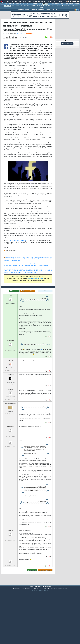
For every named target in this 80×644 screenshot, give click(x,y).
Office (66, 4)
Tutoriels (14, 1)
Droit (56, 1)
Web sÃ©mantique (66, 6)
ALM (31, 4)
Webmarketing (75, 6)
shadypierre (10, 363)
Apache (17, 6)
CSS (25, 6)
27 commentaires (29, 41)
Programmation (56, 4)
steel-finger (10, 398)
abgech (10, 553)
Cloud (24, 4)
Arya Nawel (10, 449)
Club (60, 1)
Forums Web (21, 10)
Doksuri (10, 383)
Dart (28, 6)
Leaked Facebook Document (17, 248)
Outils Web (54, 10)
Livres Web (48, 10)
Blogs (24, 1)
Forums (7, 1)
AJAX (13, 6)
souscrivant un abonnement (35, 286)
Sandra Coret (19, 41)
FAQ (20, 1)
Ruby (53, 6)
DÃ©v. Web (45, 4)
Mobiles (71, 4)
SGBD (62, 4)
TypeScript (58, 6)
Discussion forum (67, 44)
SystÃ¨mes (77, 4)
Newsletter (36, 1)
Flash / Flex (33, 6)
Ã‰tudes (50, 1)
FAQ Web (27, 10)
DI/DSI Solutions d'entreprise (15, 4)
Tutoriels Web (34, 10)
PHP (49, 6)
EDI (50, 4)
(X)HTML (42, 8)
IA (27, 4)
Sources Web (41, 10)
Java (40, 4)
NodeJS (45, 6)
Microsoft (35, 4)
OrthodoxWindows (10, 426)
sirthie (10, 319)
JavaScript (39, 6)
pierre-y (10, 412)
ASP (21, 6)
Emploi (43, 1)
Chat (29, 1)
